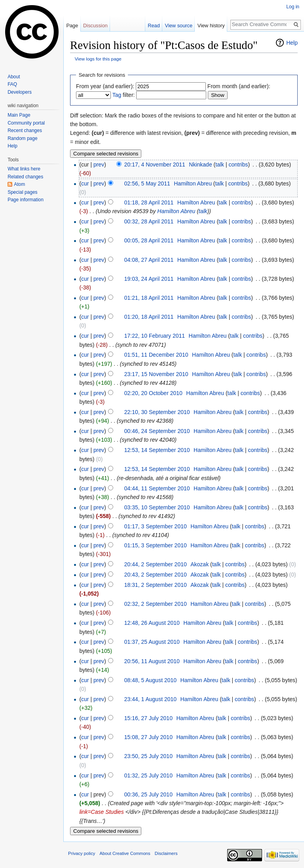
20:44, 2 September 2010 (156, 564)
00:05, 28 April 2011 (149, 240)
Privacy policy (82, 853)
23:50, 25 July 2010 (148, 756)
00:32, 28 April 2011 (149, 221)
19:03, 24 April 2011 (149, 279)
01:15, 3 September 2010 (156, 545)
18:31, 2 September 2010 (156, 585)
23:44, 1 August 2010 (150, 699)
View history (211, 26)
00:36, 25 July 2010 (148, 794)
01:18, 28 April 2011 (149, 202)
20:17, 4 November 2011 (155, 165)
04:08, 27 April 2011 (149, 260)
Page (72, 26)
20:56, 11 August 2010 (152, 661)
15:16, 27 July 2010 (148, 718)
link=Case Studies (101, 812)
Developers (20, 92)
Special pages (22, 192)
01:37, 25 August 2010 (152, 642)
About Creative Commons (125, 853)
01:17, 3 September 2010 (156, 526)
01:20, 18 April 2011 (149, 317)
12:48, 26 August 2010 (152, 623)
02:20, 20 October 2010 (153, 393)
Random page (22, 138)
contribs (238, 165)
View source (179, 26)
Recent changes (25, 130)
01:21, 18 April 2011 (149, 298)
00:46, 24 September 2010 (157, 431)
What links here (24, 169)
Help (292, 43)
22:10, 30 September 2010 (157, 412)
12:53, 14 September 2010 (157, 450)
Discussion (95, 26)
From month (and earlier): (239, 86)
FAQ (12, 84)
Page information (26, 200)
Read (154, 26)
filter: (124, 95)
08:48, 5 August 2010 (150, 680)
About (14, 77)
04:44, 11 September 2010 (157, 488)
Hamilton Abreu (176, 211)
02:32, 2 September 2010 (156, 604)
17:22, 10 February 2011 (155, 336)
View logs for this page (98, 59)
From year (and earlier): (105, 86)
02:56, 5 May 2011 (147, 183)
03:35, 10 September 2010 (157, 507)
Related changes (25, 177)
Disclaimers (166, 853)
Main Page (19, 115)
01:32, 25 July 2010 (148, 775)
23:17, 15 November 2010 (156, 374)
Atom (19, 184)
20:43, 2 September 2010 (156, 575)
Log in (293, 7)
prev (99, 165)
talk (220, 165)
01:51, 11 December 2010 (156, 355)
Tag (117, 95)
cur (85, 183)
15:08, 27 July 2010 (148, 737)
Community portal (26, 123)
